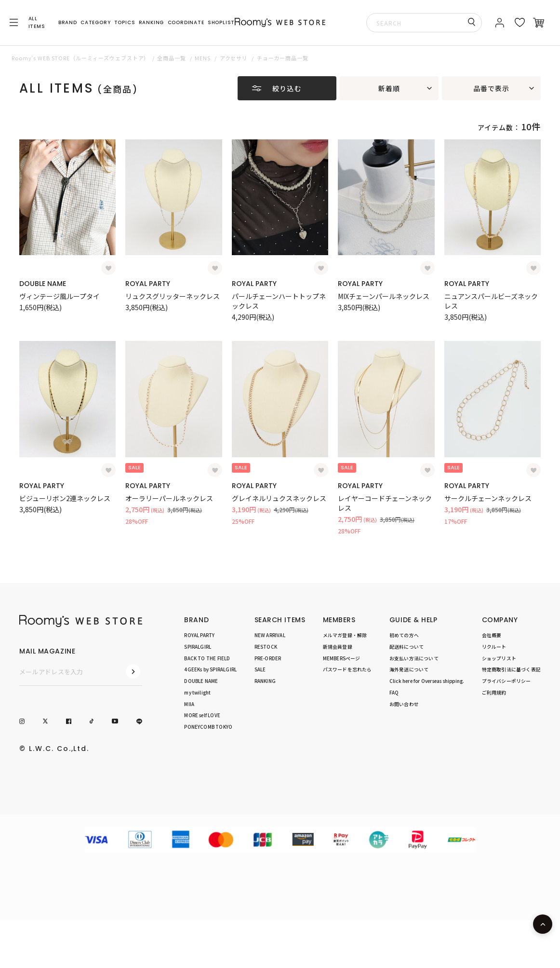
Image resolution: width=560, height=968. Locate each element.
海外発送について (409, 669)
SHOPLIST (221, 22)
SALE (260, 669)
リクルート (494, 647)
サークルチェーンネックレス (488, 498)
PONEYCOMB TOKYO (208, 727)
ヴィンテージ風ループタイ (60, 296)
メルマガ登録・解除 (345, 635)
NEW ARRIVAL (270, 635)
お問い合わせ (404, 704)
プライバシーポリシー (507, 681)
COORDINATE (186, 22)
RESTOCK (266, 647)
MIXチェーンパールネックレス (384, 296)
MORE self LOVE (202, 715)
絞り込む (287, 88)
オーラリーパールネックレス (169, 498)
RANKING (152, 22)
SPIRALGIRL (198, 647)
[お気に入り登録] (108, 268)
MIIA (189, 704)
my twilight (197, 693)
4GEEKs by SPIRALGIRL (210, 669)
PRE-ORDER (268, 658)
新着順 (389, 88)
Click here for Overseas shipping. (427, 681)
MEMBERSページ (342, 658)
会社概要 (492, 635)
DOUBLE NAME (43, 284)
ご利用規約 (494, 693)
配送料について (407, 647)
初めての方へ (404, 635)
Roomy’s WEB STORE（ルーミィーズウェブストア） (80, 58)
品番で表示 (492, 88)
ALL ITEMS (37, 22)
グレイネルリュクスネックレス (279, 498)
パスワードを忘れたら (347, 669)
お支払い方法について (414, 658)
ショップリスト (499, 658)
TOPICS (125, 22)
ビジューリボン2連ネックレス (65, 498)
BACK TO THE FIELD (207, 658)
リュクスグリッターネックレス (173, 296)
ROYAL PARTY (148, 284)
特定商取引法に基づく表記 (511, 669)
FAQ (394, 693)
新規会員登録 (338, 647)
